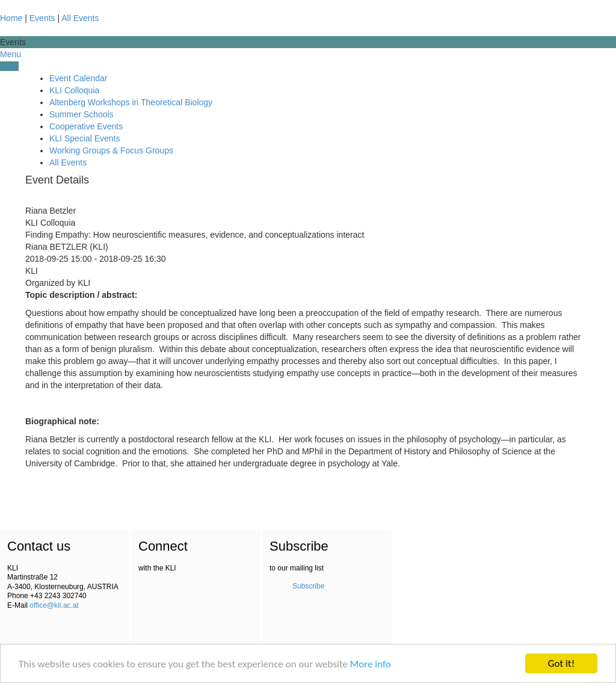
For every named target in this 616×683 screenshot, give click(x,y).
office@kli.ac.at (54, 605)
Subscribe (308, 586)
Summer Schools (82, 114)
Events (42, 18)
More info (371, 664)
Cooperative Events (86, 126)
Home (11, 18)
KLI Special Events (85, 138)
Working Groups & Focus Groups (111, 150)
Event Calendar (79, 78)
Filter (9, 66)
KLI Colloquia (74, 90)
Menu (11, 54)
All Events (80, 18)
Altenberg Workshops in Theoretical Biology (131, 102)
